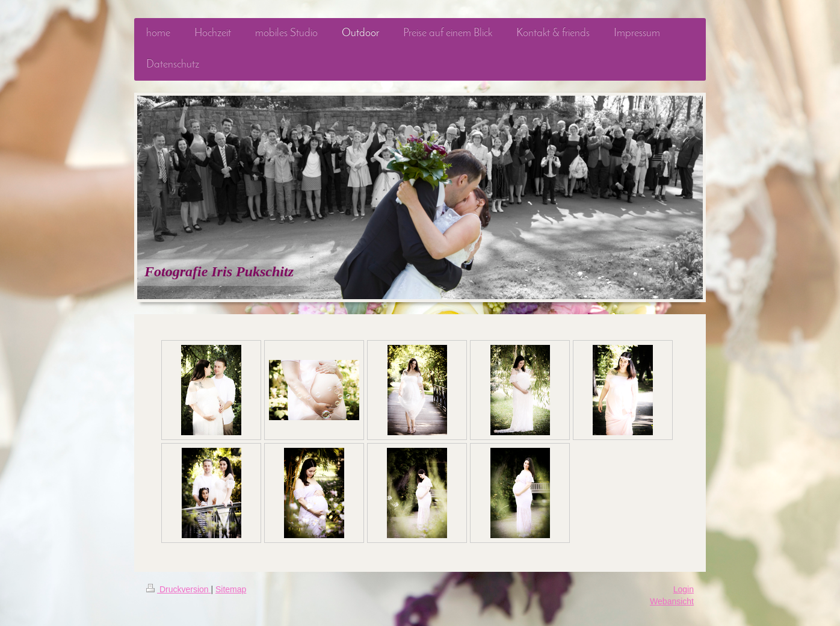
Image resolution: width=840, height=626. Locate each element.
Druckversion (178, 589)
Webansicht (672, 601)
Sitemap (231, 589)
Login (684, 589)
